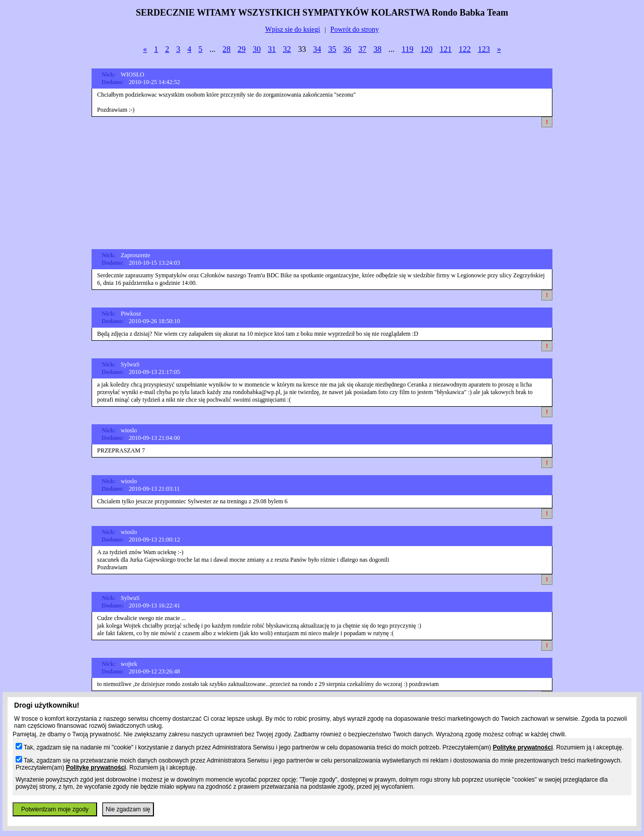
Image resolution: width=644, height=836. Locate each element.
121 (446, 49)
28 (226, 49)
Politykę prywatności (522, 747)
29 (242, 49)
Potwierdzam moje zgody (55, 809)
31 (272, 49)
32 (287, 49)
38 (377, 49)
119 (407, 49)
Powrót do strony (355, 29)
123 (484, 49)
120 (427, 49)
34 (317, 49)
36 (347, 49)
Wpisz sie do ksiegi (293, 29)
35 (332, 49)
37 (362, 49)
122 (465, 49)
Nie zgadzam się (128, 809)
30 (257, 49)
